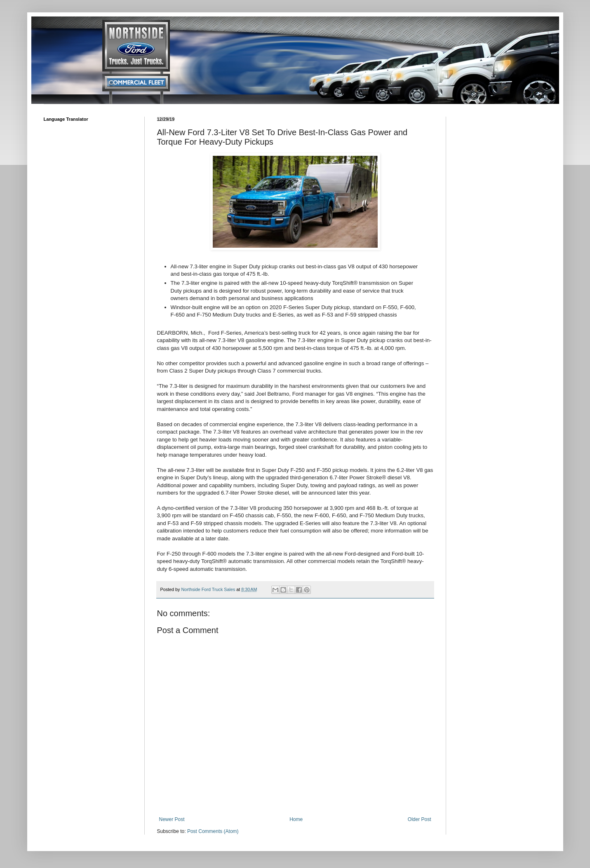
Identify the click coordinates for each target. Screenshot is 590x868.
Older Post (420, 819)
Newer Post (172, 819)
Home (296, 819)
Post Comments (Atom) (213, 831)
